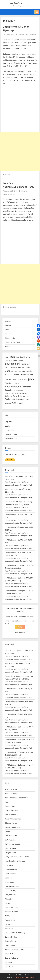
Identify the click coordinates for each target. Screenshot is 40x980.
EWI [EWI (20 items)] (18, 364)
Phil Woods (9, 928)
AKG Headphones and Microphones (19, 798)
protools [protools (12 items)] (16, 383)
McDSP (8, 903)
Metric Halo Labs (12, 907)
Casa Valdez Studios (13, 819)
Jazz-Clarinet (10, 874)
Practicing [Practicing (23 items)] (9, 383)
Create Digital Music (13, 827)
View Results (20, 632)
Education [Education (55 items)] (11, 364)
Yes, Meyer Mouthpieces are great (20, 617)
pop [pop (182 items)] (31, 379)
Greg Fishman (10, 853)
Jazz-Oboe (9, 882)
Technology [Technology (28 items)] (10, 399)
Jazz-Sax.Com (15, 3)
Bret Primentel (11, 815)
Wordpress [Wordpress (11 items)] (8, 403)
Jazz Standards (11, 869)
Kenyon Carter (11, 895)
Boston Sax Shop (12, 810)
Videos (8, 175)
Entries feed (10, 430)
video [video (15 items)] (27, 399)
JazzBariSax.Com (12, 886)
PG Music (9, 924)
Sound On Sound (12, 958)
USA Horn (9, 966)
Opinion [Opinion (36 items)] (13, 379)
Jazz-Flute (9, 878)
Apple (7, 802)
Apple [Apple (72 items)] (12, 357)
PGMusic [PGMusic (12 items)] (24, 380)
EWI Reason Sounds (13, 844)
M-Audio (8, 899)
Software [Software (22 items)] (9, 396)
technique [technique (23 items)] (26, 396)
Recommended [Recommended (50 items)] (13, 387)
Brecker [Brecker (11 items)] (15, 360)
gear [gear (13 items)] (28, 364)
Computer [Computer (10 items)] (21, 360)
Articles (8, 307)
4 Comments (32, 35)
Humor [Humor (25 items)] (14, 367)
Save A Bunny (11, 941)
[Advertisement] (20, 151)
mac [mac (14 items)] (20, 371)
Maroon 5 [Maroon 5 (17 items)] (8, 375)
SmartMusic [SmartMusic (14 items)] (23, 393)
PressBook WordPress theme (24, 977)
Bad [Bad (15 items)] (18, 357)
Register (8, 422)
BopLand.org (10, 806)
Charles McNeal (11, 823)
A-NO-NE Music (11, 789)
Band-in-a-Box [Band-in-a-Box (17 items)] (25, 357)
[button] (38, 326)
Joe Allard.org (11, 890)
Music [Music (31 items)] (30, 375)
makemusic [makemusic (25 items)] (27, 371)
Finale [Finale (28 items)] (23, 364)
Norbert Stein (10, 920)
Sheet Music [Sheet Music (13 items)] (19, 390)
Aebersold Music (12, 794)
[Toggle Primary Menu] (37, 12)
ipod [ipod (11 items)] (24, 367)
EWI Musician (10, 840)
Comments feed (11, 434)
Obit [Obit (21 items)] (7, 380)
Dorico (8, 832)
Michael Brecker (11, 912)
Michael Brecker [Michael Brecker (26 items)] (20, 375)
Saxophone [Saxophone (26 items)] (10, 390)
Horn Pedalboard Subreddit (16, 861)
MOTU (8, 916)
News (7, 330)
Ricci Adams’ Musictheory (15, 933)
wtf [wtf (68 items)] (14, 403)
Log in (7, 426)
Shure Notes (10, 954)
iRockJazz (9, 865)
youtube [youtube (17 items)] (20, 403)
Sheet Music (10, 338)
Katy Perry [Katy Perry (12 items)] (15, 371)
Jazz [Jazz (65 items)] (8, 371)
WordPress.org (11, 439)
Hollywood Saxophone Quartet (17, 857)
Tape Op (8, 962)
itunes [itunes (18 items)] (28, 367)
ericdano (21, 34)
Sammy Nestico (11, 937)
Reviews (8, 334)
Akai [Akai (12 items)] (6, 357)
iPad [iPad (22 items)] (20, 367)
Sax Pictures (10, 945)
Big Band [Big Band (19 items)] (8, 360)
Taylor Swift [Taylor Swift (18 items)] (17, 396)
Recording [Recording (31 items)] (26, 387)
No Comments (10, 194)
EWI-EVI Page (10, 848)
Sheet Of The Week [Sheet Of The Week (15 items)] (12, 393)
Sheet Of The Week (13, 342)
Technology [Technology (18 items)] (20, 399)
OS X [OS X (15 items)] (19, 380)
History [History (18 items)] (8, 367)
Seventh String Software (15, 950)
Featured (9, 325)
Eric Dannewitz (11, 836)
